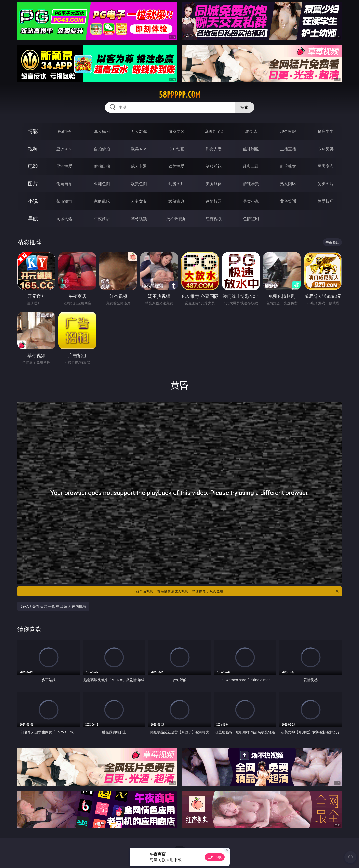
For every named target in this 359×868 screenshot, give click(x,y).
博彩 (33, 131)
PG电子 (64, 131)
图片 (33, 184)
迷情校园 (214, 201)
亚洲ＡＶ (64, 149)
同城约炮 (64, 219)
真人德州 (102, 131)
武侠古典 (176, 201)
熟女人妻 (214, 149)
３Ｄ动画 (176, 149)
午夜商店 (102, 219)
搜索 (244, 107)
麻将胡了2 (214, 131)
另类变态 (326, 166)
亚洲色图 (102, 184)
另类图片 (326, 184)
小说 (33, 201)
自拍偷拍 (102, 149)
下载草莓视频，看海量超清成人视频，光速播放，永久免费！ (236, 591)
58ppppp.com (179, 95)
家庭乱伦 (102, 201)
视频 (33, 149)
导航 (33, 218)
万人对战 (139, 131)
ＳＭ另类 (326, 149)
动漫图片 (176, 184)
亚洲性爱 (64, 166)
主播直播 (288, 149)
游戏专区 (176, 131)
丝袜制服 (251, 149)
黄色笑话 (288, 201)
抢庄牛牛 (326, 131)
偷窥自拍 (64, 184)
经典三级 (251, 166)
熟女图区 (288, 184)
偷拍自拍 (102, 166)
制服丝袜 (214, 166)
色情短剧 (251, 219)
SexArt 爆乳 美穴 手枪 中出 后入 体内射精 (53, 606)
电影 (33, 166)
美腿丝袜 (214, 184)
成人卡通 (139, 166)
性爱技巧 (326, 201)
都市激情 (64, 201)
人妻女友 (139, 201)
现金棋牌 (288, 131)
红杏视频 (214, 219)
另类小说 (251, 201)
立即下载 (215, 857)
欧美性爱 (176, 166)
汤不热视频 (176, 219)
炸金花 (251, 131)
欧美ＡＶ (139, 149)
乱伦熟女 (288, 166)
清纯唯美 (251, 184)
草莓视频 (139, 219)
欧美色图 (139, 184)
